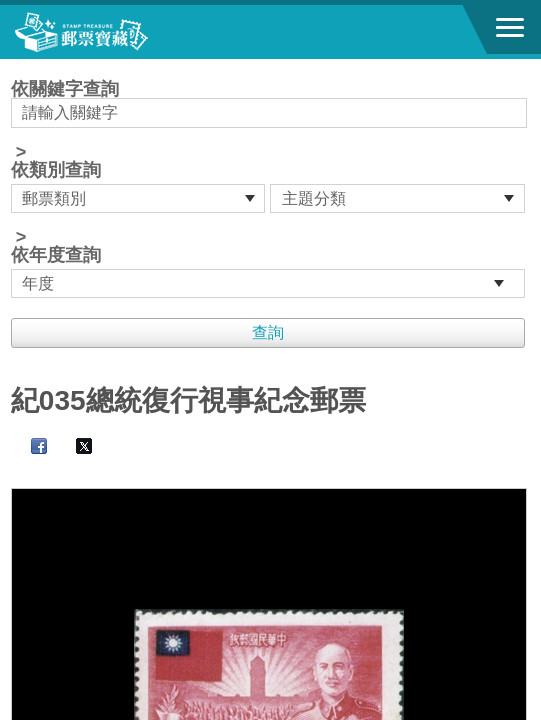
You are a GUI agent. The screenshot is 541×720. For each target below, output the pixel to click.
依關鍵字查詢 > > (270, 189)
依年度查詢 (56, 255)
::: (17, 67)
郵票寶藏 (125, 32)
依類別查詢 (56, 170)
